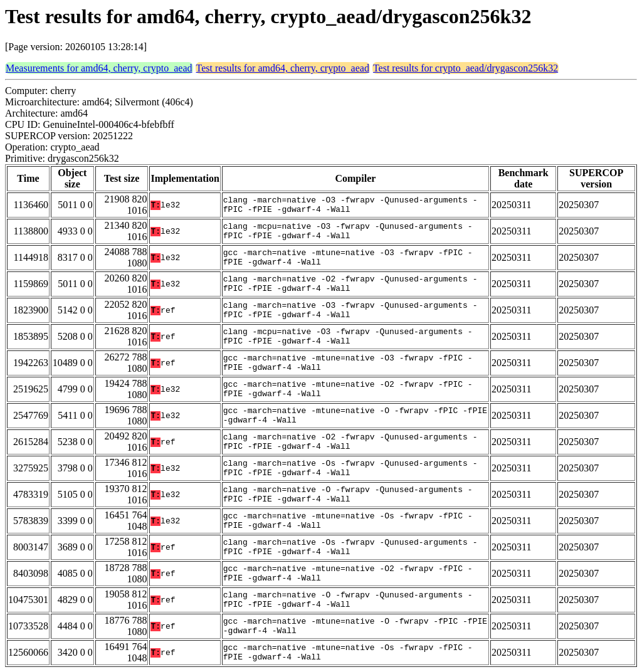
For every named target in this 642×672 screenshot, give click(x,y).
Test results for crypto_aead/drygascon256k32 (466, 68)
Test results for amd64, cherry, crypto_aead (283, 68)
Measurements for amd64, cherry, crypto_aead (99, 68)
